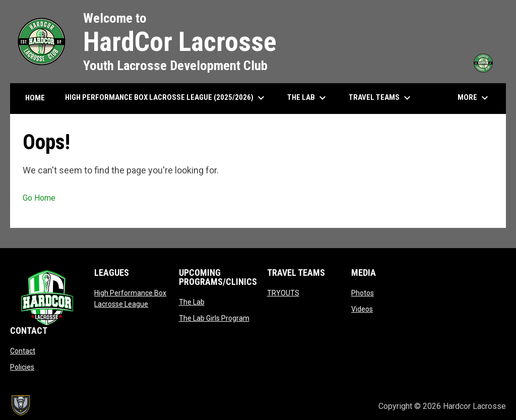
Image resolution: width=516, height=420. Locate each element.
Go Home (39, 198)
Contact (23, 351)
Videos (362, 309)
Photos (363, 293)
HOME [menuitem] (35, 98)
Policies (22, 367)
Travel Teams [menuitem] (381, 98)
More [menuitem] (474, 98)
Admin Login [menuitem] (336, 406)
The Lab (192, 302)
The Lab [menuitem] (308, 98)
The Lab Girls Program (214, 318)
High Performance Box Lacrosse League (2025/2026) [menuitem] (166, 98)
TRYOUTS (283, 293)
